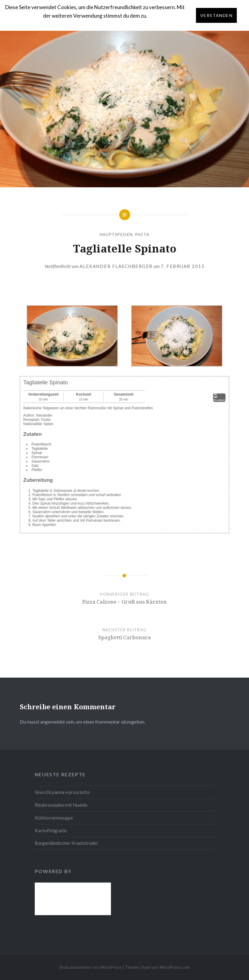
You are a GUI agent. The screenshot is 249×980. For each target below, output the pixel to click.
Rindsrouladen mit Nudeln (61, 805)
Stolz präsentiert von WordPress (90, 967)
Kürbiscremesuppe (54, 818)
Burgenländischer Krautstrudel (66, 843)
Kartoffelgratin (51, 830)
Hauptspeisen (116, 234)
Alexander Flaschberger (116, 266)
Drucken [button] (219, 398)
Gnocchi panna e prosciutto (62, 792)
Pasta (142, 234)
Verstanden (216, 15)
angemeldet (53, 722)
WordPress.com (175, 967)
